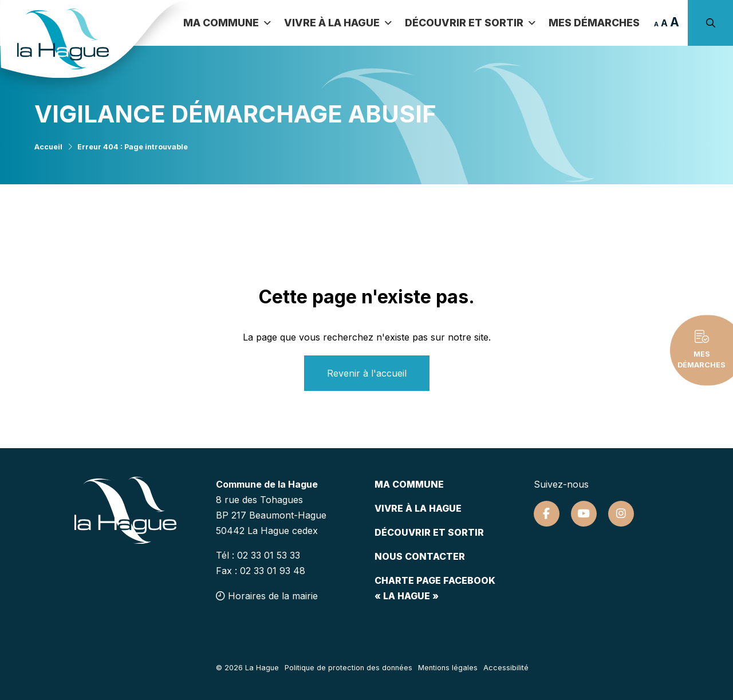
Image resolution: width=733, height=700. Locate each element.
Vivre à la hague (418, 508)
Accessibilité (506, 668)
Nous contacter (420, 556)
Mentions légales (448, 668)
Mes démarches (594, 23)
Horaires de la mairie (267, 596)
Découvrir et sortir (470, 23)
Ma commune (227, 23)
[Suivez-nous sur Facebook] (547, 514)
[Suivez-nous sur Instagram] (621, 514)
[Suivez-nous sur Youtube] (584, 514)
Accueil (48, 147)
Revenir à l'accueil (367, 373)
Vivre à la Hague (338, 23)
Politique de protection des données (348, 668)
